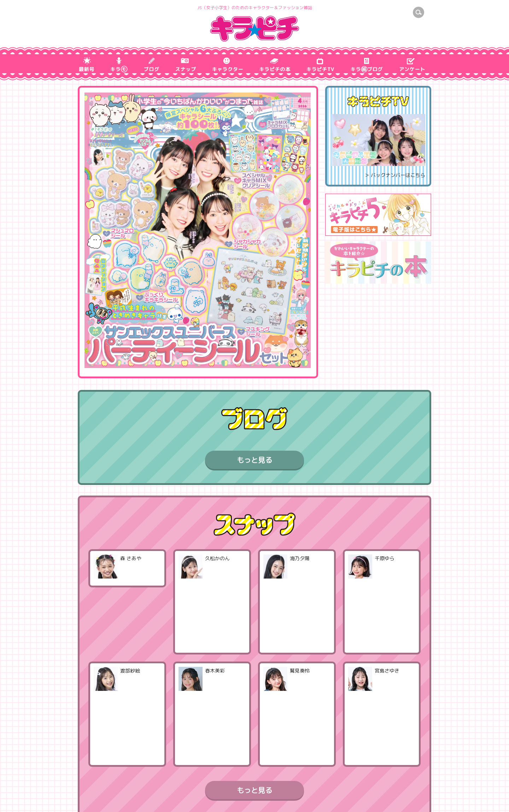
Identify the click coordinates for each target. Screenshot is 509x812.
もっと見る (255, 460)
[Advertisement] (378, 333)
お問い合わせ (165, 798)
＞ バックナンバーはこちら (395, 175)
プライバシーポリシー (111, 798)
